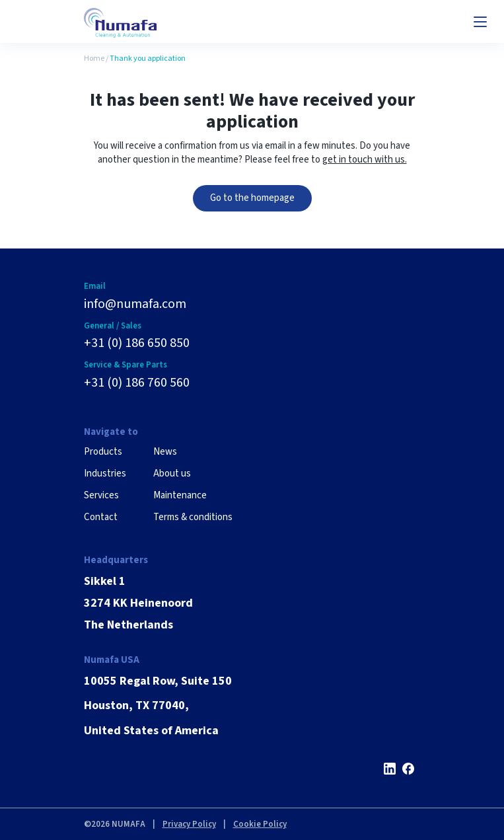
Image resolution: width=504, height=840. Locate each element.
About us (172, 474)
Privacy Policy (189, 824)
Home (94, 58)
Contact (101, 517)
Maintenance (180, 495)
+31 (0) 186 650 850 (137, 343)
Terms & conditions (193, 517)
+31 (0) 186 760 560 (137, 383)
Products (103, 452)
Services (101, 495)
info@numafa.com (135, 304)
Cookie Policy (260, 824)
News (165, 452)
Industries (105, 474)
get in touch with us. (365, 160)
